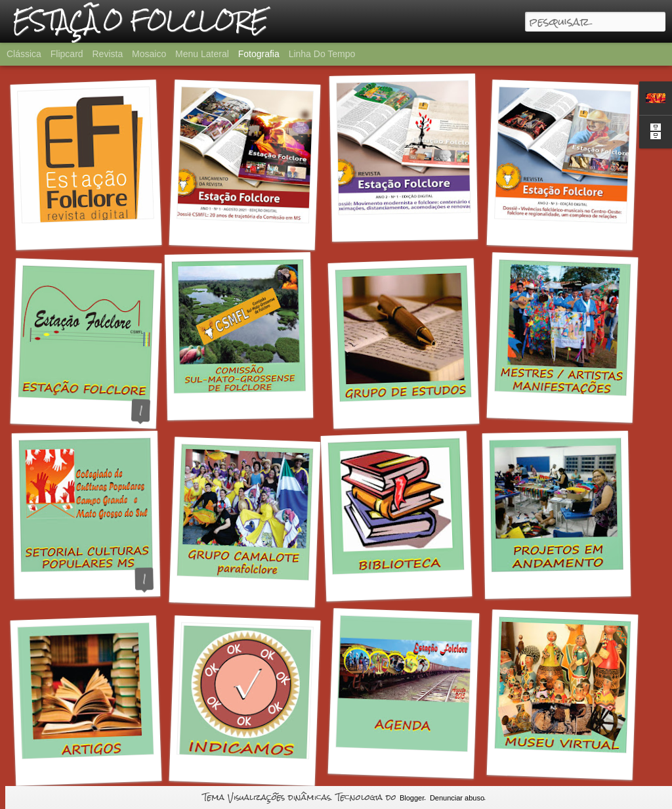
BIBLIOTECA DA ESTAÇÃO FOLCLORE (438, 583)
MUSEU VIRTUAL (560, 763)
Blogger (412, 798)
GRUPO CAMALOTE (242, 591)
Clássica (24, 54)
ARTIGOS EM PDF (89, 769)
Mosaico (149, 54)
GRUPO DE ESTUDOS (410, 411)
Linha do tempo (322, 54)
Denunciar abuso (457, 798)
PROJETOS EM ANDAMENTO (578, 583)
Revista (107, 54)
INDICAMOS (242, 769)
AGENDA (402, 762)
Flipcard (67, 54)
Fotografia (259, 54)
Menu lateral (202, 54)
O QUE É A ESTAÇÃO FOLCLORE (112, 413)
